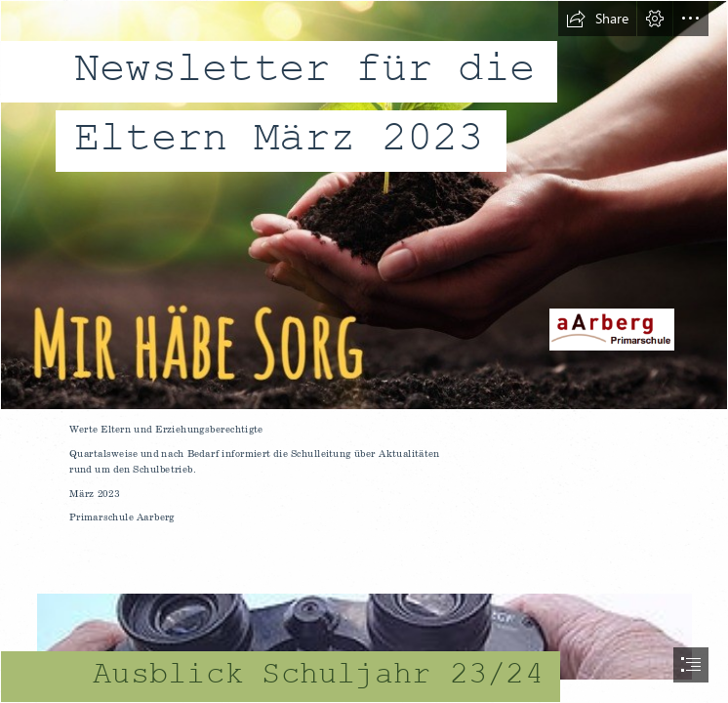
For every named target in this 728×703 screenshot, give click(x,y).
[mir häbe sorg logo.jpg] (364, 205)
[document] (364, 351)
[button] (597, 19)
